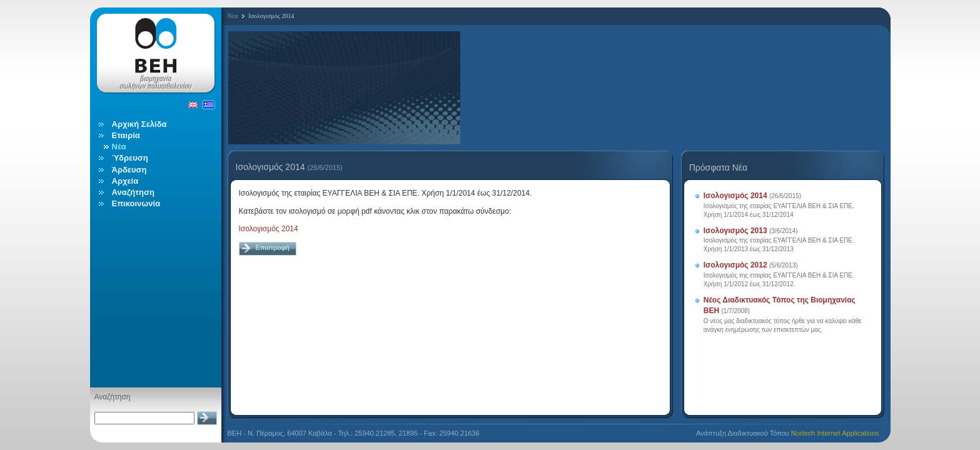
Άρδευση (129, 170)
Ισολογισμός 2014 (269, 229)
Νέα (233, 16)
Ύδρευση (130, 158)
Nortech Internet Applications (835, 433)
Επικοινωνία (136, 203)
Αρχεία (125, 181)
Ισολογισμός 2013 (735, 231)
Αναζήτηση (133, 192)
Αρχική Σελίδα (139, 124)
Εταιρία (126, 135)
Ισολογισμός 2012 (735, 265)
